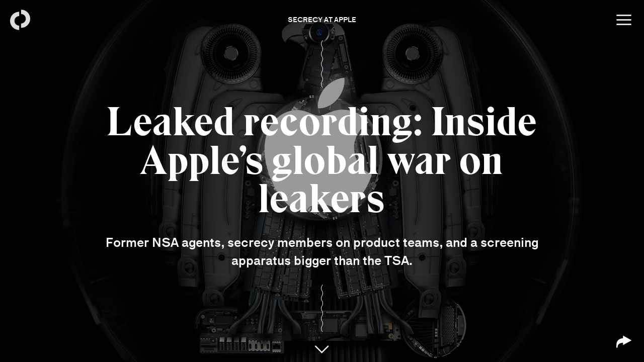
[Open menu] (624, 20)
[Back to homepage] (20, 20)
